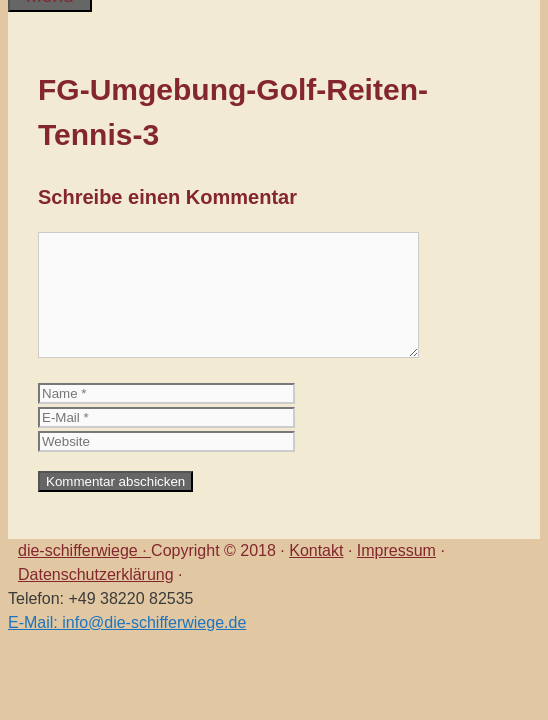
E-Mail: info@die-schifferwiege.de (127, 622)
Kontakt (316, 550)
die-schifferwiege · (84, 550)
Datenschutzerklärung (96, 574)
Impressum (396, 550)
